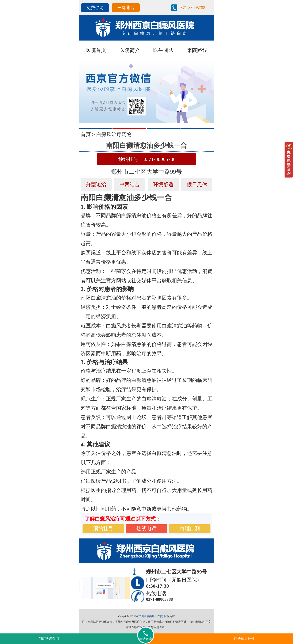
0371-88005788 (192, 8)
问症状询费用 (49, 639)
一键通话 (126, 8)
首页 (86, 134)
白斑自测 (190, 529)
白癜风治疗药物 (114, 134)
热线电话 (146, 529)
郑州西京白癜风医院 (151, 616)
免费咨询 (95, 8)
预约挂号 (103, 529)
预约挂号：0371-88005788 (147, 159)
